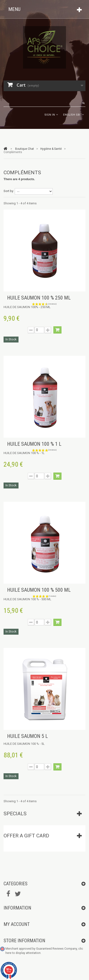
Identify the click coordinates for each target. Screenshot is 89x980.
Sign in (50, 115)
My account (17, 924)
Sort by (8, 191)
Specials (15, 814)
